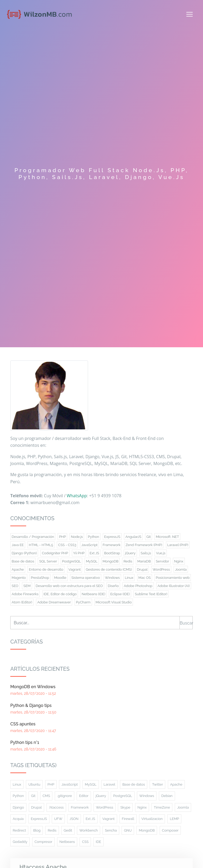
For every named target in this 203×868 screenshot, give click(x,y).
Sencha (111, 830)
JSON (74, 819)
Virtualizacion (152, 819)
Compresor (43, 842)
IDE (98, 842)
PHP (51, 784)
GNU (128, 830)
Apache (176, 784)
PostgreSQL (123, 796)
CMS (46, 796)
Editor (84, 796)
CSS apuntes (23, 724)
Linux (17, 784)
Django (18, 807)
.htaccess (56, 807)
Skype (125, 807)
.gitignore (64, 796)
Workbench (89, 830)
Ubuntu (34, 784)
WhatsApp (77, 496)
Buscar (186, 623)
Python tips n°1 (25, 742)
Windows (147, 796)
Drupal (36, 807)
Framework (80, 807)
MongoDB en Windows (33, 687)
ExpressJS (39, 819)
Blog (37, 830)
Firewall (128, 819)
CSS (85, 842)
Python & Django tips (31, 705)
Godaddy (20, 842)
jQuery (101, 796)
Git (33, 796)
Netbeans (67, 842)
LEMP (174, 819)
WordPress (105, 807)
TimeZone (162, 807)
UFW (58, 819)
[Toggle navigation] (190, 14)
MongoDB (147, 830)
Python (18, 796)
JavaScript (70, 784)
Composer (170, 830)
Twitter (157, 784)
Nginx (142, 807)
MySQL (91, 784)
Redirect (19, 830)
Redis (52, 830)
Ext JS (90, 819)
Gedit (68, 830)
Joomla (183, 807)
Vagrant (109, 819)
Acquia (18, 819)
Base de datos (134, 784)
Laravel (109, 784)
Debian (167, 796)
